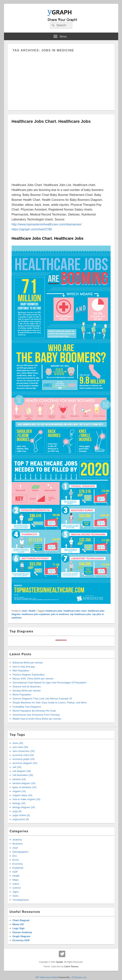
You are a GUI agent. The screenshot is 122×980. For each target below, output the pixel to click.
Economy (18, 864)
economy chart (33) (23, 755)
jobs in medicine (60, 614)
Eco (15, 856)
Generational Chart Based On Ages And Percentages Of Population (50, 683)
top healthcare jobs (81, 614)
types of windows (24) (25, 787)
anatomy (17, 840)
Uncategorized (21, 900)
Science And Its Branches (27, 687)
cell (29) (17, 767)
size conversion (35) (24, 751)
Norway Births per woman (27, 691)
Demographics (21, 852)
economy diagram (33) (25, 763)
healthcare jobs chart (75, 611)
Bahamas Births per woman (28, 663)
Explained (18, 868)
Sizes (16, 896)
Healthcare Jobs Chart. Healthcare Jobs (51, 121)
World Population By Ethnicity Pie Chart (34, 711)
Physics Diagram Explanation (29, 675)
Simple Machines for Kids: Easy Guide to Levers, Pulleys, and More (50, 703)
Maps (16, 880)
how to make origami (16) (27, 799)
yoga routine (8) (21, 815)
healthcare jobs (54, 611)
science (17, 888)
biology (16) (19, 803)
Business (18, 844)
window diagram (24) (24, 783)
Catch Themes (71, 966)
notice (16, 884)
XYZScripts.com (79, 977)
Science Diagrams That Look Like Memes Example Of (42, 699)
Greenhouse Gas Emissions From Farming (36, 715)
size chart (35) (20, 747)
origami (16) (19, 791)
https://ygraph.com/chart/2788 (32, 229)
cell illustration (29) (23, 775)
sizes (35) (18, 743)
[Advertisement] (61, 79)
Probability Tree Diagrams (27, 707)
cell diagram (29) (22, 771)
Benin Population (22, 695)
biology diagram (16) (24, 807)
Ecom (16, 860)
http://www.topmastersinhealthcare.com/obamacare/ (47, 224)
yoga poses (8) (21, 819)
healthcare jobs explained (36, 614)
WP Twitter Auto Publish (47, 977)
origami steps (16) (22, 795)
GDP (15, 872)
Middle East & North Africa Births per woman (37, 719)
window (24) (19, 779)
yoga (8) (17, 811)
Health (32, 611)
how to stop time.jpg (24, 667)
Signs (16, 892)
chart (24, 611)
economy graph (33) (24, 759)
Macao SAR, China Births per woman (33, 679)
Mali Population (21, 671)
